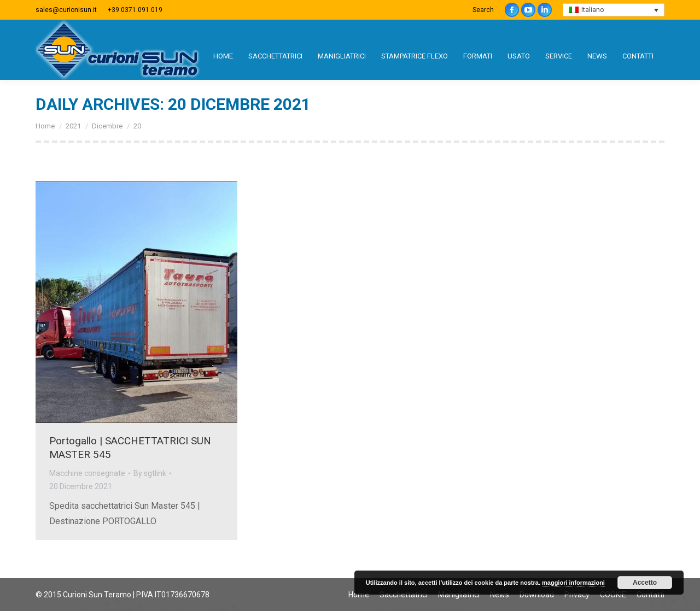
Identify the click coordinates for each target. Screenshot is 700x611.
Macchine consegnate (87, 473)
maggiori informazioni (573, 583)
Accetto (645, 583)
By (150, 473)
